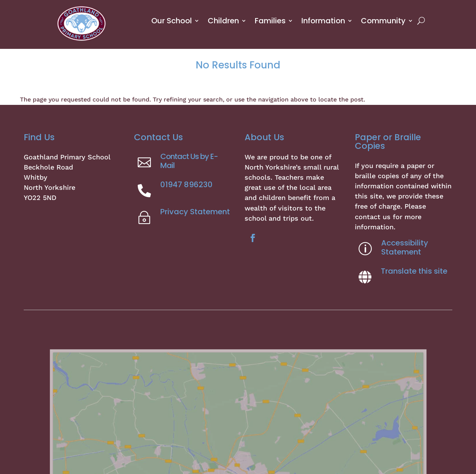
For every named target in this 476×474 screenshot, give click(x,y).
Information (323, 21)
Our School (172, 21)
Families (270, 21)
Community (383, 21)
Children (223, 21)
